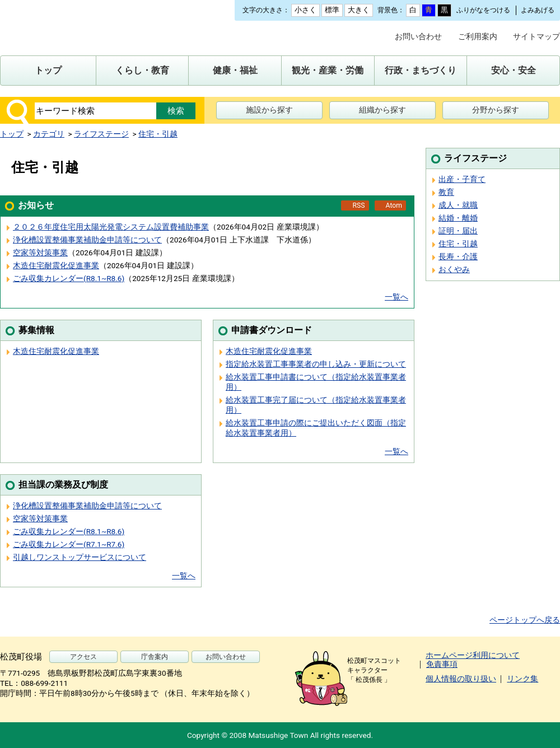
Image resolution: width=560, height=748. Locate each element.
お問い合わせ (418, 36)
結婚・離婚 (458, 218)
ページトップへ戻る (525, 620)
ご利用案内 (478, 36)
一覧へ (396, 297)
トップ (12, 134)
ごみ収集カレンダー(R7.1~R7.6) (69, 544)
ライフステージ (101, 134)
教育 (446, 192)
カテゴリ (49, 134)
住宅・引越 (158, 134)
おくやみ (454, 269)
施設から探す (269, 110)
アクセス (83, 657)
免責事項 (442, 664)
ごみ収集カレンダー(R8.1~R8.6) (69, 278)
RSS (358, 205)
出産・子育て (462, 179)
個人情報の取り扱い (461, 679)
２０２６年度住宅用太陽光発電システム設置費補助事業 (111, 227)
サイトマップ (536, 36)
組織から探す (382, 110)
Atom (394, 205)
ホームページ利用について (473, 655)
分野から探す (496, 110)
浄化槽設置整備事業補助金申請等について (87, 240)
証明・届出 (458, 231)
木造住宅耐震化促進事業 (56, 265)
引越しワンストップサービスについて (80, 557)
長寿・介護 (458, 256)
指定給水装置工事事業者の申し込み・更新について (316, 364)
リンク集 (522, 679)
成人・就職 (458, 205)
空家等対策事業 (40, 253)
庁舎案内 (155, 657)
